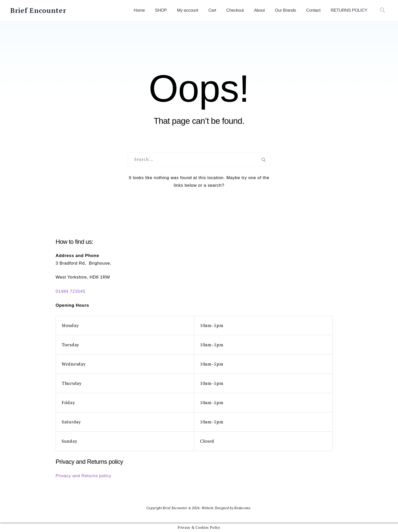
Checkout (235, 10)
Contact (313, 10)
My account (187, 10)
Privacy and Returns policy (83, 476)
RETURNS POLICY (349, 10)
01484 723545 (70, 291)
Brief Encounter (38, 10)
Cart (212, 10)
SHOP (161, 10)
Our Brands (285, 10)
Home (139, 10)
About (259, 10)
